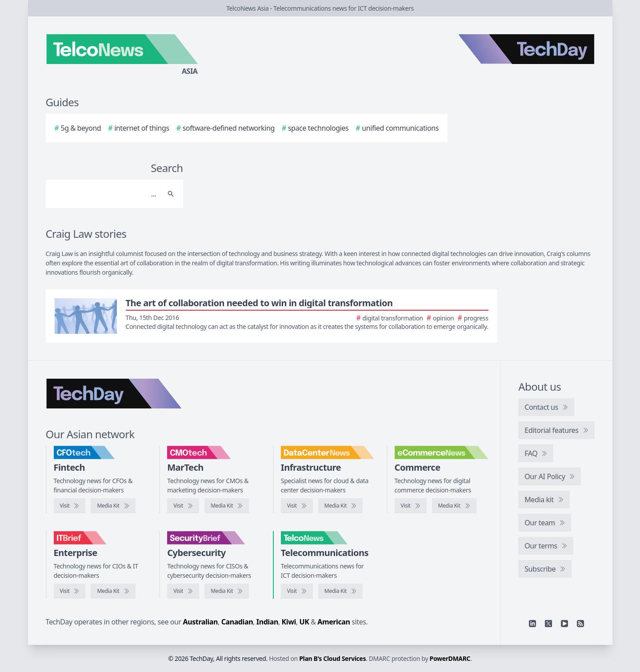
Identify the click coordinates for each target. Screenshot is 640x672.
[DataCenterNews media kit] (340, 506)
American (334, 622)
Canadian (237, 622)
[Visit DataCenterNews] (297, 506)
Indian (267, 622)
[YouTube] (564, 624)
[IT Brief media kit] (113, 591)
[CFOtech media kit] (113, 506)
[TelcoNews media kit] (340, 591)
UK (304, 622)
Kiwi (289, 622)
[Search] (106, 194)
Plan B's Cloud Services (332, 658)
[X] (548, 624)
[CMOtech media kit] (227, 506)
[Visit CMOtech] (183, 506)
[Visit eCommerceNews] (411, 506)
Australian (200, 622)
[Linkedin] (532, 624)
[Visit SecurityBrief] (183, 591)
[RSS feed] (580, 624)
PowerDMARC (450, 658)
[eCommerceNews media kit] (454, 506)
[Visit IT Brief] (70, 591)
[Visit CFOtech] (70, 506)
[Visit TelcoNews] (297, 591)
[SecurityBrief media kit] (227, 591)
